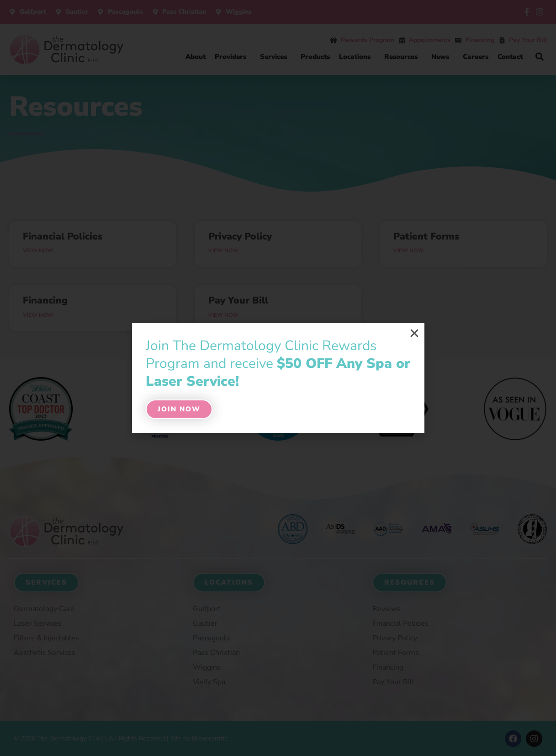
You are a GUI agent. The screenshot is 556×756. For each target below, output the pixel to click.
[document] (278, 378)
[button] (414, 333)
